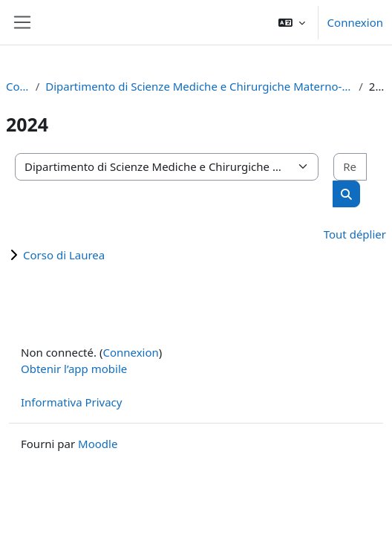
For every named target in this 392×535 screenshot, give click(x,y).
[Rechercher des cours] (350, 167)
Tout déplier (355, 234)
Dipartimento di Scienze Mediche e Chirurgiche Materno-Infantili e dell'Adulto (199, 86)
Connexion (355, 22)
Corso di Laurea (64, 255)
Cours (18, 86)
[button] (292, 22)
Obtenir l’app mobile (74, 369)
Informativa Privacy (71, 402)
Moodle (98, 444)
